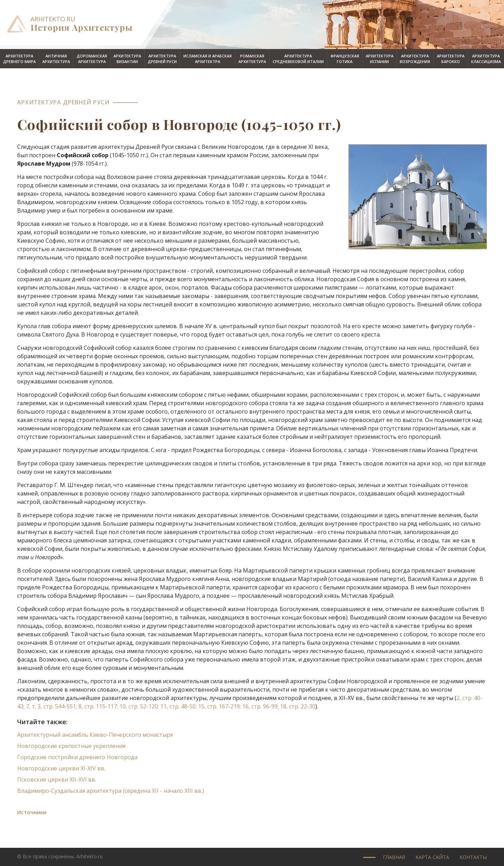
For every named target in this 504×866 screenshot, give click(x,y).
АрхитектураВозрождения (415, 59)
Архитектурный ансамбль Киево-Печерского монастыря (95, 735)
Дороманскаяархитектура (92, 59)
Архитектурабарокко (451, 59)
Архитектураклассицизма (486, 59)
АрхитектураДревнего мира (19, 59)
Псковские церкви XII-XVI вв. (57, 780)
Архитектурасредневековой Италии (298, 59)
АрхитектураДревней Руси (162, 59)
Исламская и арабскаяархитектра (208, 59)
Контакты (473, 857)
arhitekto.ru (53, 19)
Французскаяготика (345, 59)
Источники (32, 812)
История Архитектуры (82, 27)
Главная (394, 857)
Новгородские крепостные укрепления (71, 746)
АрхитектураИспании (380, 59)
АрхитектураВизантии (127, 59)
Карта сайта (432, 857)
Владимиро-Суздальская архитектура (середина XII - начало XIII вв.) (111, 791)
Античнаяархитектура (56, 59)
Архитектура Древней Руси (63, 102)
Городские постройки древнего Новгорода (77, 757)
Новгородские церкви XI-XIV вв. (61, 768)
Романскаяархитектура (252, 59)
